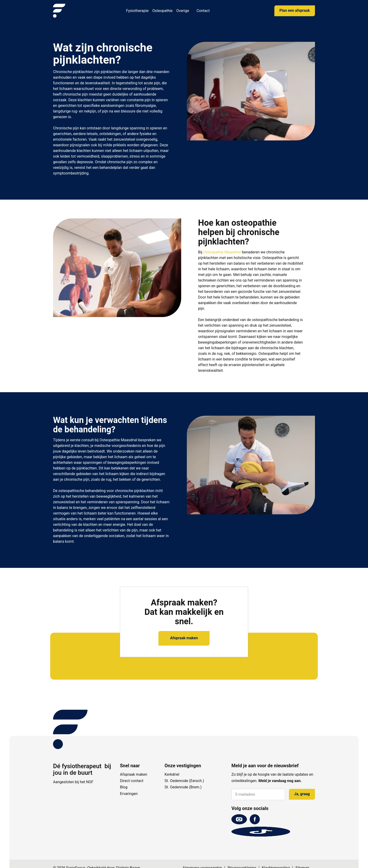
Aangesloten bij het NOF (73, 782)
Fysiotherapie (137, 11)
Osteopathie (162, 11)
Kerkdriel (172, 775)
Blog (124, 787)
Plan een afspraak (295, 11)
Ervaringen (129, 794)
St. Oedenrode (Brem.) (183, 787)
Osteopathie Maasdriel (222, 252)
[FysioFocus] (59, 11)
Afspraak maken (184, 638)
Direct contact (132, 781)
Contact (203, 11)
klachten (85, 100)
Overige (183, 11)
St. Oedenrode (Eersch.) (184, 781)
